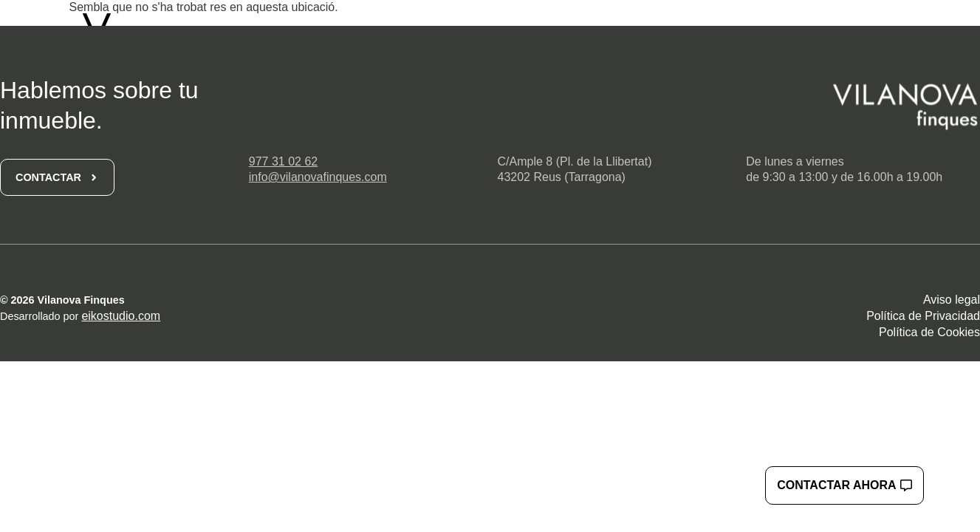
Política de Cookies (929, 332)
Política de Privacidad (923, 316)
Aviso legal (952, 300)
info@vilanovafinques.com (318, 177)
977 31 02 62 (283, 161)
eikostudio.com (121, 316)
